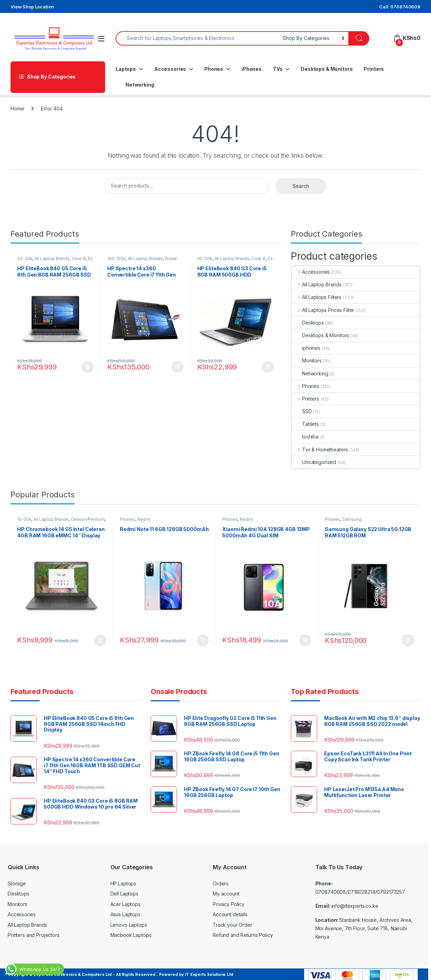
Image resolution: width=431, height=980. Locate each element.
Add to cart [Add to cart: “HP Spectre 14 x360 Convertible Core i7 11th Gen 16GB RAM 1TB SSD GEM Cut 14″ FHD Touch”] (176, 365)
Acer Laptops (125, 902)
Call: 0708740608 (400, 7)
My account (226, 891)
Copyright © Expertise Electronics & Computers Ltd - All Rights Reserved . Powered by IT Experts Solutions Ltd (121, 972)
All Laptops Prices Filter (323, 310)
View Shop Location (32, 7)
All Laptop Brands (54, 260)
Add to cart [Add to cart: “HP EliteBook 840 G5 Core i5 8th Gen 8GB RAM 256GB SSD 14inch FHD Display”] (86, 365)
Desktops (308, 323)
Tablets (305, 424)
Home (17, 108)
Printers (374, 69)
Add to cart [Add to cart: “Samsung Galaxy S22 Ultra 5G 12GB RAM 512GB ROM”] (406, 638)
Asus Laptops (125, 912)
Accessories (170, 69)
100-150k (118, 260)
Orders (221, 881)
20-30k (26, 260)
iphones (306, 348)
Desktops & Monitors (327, 69)
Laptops (126, 69)
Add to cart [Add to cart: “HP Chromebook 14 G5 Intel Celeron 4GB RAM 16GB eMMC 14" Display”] (99, 638)
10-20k (26, 520)
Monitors (307, 360)
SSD (302, 411)
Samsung (353, 520)
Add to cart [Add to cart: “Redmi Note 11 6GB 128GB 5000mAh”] (201, 638)
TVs (278, 69)
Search (301, 186)
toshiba (305, 437)
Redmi (145, 520)
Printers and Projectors (34, 933)
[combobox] (197, 38)
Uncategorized (314, 462)
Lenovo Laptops (129, 922)
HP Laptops (124, 881)
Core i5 (80, 260)
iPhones (252, 69)
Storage (17, 881)
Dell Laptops (124, 891)
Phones (214, 69)
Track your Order (232, 922)
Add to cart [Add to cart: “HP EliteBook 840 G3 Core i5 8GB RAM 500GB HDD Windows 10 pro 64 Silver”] (266, 365)
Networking (140, 85)
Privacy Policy (229, 902)
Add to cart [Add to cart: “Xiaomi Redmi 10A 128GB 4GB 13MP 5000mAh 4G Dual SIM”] (304, 638)
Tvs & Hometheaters (320, 450)
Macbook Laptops (131, 933)
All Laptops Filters (316, 297)
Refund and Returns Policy (243, 933)
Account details (230, 912)
